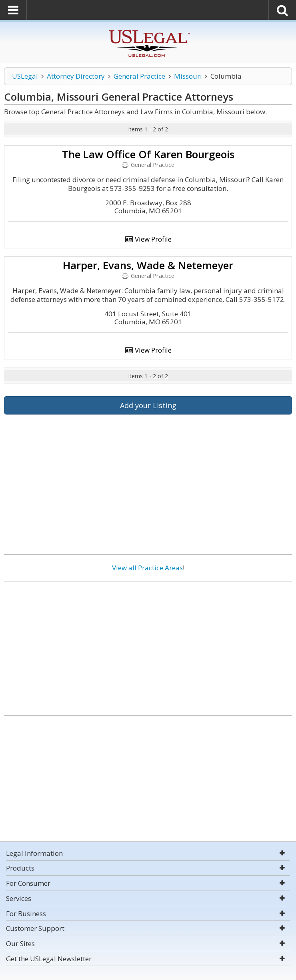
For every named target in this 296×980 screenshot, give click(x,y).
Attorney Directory (76, 76)
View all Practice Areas (147, 568)
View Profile (148, 239)
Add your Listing (148, 405)
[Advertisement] (148, 645)
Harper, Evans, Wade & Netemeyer (148, 265)
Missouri (188, 76)
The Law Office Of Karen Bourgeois (148, 154)
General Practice (139, 76)
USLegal (25, 76)
